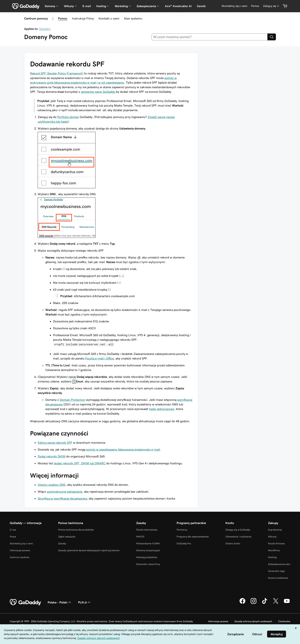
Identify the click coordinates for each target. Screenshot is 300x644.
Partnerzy (182, 530)
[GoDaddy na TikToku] (265, 603)
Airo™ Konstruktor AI (178, 6)
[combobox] (210, 37)
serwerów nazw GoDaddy (98, 92)
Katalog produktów (147, 557)
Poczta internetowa (147, 530)
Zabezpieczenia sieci (279, 564)
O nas (13, 530)
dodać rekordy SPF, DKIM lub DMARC (80, 463)
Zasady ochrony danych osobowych (253, 621)
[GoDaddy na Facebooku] (242, 603)
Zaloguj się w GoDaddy (238, 530)
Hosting (272, 557)
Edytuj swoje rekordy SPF (55, 443)
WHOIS (140, 537)
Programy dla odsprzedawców (193, 537)
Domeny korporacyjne (148, 550)
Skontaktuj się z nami (21, 543)
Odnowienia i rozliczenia (238, 537)
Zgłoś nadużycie (67, 537)
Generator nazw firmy (148, 564)
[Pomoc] (255, 6)
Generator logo (276, 571)
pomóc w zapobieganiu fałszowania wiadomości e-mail (123, 449)
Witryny (272, 537)
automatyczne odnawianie (65, 492)
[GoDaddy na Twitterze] (276, 603)
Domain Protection (72, 400)
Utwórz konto (233, 543)
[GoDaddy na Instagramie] (254, 603)
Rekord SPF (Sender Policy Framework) (57, 73)
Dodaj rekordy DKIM (52, 456)
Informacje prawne (20, 550)
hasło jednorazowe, (162, 409)
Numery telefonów (278, 578)
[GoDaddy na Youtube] (287, 603)
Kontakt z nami (109, 18)
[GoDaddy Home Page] (26, 602)
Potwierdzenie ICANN (148, 543)
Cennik (201, 6)
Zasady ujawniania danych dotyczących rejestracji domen (89, 550)
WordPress (274, 550)
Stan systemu (133, 18)
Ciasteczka (284, 621)
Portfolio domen (68, 117)
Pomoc (63, 18)
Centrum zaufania (20, 557)
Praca (13, 537)
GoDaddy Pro (184, 543)
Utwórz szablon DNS (52, 485)
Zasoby (62, 543)
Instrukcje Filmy (83, 18)
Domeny (45, 29)
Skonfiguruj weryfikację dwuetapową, (63, 498)
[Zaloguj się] (271, 6)
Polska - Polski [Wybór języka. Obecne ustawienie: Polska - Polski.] (60, 602)
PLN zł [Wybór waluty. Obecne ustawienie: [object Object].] (85, 602)
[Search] (272, 37)
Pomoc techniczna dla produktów (76, 530)
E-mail (87, 6)
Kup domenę (275, 530)
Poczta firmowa (276, 543)
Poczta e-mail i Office (99, 358)
